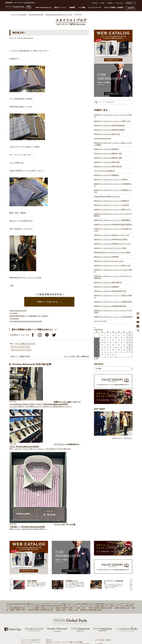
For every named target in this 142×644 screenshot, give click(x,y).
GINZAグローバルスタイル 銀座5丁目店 (107, 162)
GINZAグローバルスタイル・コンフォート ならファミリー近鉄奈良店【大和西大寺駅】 (70, 615)
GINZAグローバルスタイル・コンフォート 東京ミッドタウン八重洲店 (113, 144)
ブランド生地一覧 (26, 568)
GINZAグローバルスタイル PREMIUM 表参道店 (109, 130)
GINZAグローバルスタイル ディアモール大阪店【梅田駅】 (62, 605)
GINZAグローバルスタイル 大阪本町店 (106, 257)
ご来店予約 (131, 8)
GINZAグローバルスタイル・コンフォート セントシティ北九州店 (113, 311)
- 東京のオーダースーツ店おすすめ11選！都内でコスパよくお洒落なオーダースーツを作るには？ (108, 592)
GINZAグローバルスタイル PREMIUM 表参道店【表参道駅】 (63, 555)
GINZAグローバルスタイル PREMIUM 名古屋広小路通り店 (113, 224)
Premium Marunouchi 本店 (102, 138)
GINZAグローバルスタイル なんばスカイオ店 (109, 261)
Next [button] (131, 491)
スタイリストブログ (27, 551)
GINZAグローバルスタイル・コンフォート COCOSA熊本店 (113, 317)
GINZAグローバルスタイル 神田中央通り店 (108, 166)
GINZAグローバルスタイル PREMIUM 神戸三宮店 (110, 291)
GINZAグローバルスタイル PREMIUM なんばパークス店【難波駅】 (65, 601)
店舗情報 (72, 7)
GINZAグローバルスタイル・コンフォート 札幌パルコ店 (112, 121)
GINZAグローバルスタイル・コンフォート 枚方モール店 (112, 265)
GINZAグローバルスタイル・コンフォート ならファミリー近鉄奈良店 (113, 277)
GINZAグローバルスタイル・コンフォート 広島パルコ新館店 (113, 296)
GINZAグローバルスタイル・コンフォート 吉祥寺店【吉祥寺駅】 (64, 575)
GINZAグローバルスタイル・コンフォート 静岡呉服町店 (112, 220)
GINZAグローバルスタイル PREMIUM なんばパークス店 (112, 244)
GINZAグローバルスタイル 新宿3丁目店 (107, 134)
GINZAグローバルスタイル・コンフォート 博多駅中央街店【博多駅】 (65, 625)
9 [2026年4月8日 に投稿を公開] (108, 340)
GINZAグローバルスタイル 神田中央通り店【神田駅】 (61, 569)
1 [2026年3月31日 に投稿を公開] (102, 335)
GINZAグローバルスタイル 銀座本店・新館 (108, 158)
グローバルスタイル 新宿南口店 (104, 171)
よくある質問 (99, 550)
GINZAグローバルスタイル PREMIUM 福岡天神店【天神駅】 (63, 623)
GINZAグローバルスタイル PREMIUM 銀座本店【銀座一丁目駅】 (64, 553)
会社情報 (95, 3)
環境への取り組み (100, 566)
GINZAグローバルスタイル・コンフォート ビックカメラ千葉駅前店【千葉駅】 (68, 589)
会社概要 (97, 554)
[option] (33, 491)
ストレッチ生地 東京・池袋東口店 (76, 356)
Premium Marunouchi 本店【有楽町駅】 (57, 559)
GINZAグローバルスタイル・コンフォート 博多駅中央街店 (113, 302)
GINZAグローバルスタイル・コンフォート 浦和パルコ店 (112, 209)
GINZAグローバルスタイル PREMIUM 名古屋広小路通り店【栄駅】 (65, 593)
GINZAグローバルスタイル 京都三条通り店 (108, 282)
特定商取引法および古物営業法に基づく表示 (107, 564)
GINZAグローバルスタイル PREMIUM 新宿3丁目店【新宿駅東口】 (64, 557)
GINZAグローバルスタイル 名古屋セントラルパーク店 (111, 235)
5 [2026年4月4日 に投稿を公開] (124, 335)
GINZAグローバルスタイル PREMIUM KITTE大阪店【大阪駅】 (63, 599)
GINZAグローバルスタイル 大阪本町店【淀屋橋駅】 (60, 607)
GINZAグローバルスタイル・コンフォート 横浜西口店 (111, 201)
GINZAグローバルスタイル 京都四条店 (106, 287)
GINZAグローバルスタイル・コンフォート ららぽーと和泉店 (113, 271)
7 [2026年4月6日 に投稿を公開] (97, 340)
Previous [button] (11, 491)
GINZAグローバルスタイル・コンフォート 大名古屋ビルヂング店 (113, 230)
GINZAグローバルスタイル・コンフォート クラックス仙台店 (113, 116)
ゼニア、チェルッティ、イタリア (21, 350)
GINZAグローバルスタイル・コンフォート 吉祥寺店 (111, 179)
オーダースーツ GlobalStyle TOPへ (31, 547)
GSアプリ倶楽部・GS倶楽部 (114, 7)
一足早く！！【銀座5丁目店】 (20, 356)
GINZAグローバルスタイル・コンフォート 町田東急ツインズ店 (113, 191)
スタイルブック (25, 570)
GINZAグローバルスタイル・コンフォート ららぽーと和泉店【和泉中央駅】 (67, 613)
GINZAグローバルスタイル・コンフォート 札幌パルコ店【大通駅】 (65, 549)
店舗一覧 (48, 547)
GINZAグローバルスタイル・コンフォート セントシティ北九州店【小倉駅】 (67, 627)
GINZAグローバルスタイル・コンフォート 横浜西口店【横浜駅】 (64, 583)
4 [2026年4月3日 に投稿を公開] (119, 335)
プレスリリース (99, 558)
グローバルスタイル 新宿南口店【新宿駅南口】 (59, 571)
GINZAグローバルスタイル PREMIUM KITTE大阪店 (111, 239)
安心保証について (26, 560)
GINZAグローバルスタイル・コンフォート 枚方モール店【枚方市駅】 (65, 611)
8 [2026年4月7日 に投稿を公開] (102, 340)
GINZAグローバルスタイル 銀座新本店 (106, 149)
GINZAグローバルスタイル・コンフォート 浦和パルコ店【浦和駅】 (65, 587)
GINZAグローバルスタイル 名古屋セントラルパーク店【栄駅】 (63, 597)
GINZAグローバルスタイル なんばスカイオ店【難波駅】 (62, 609)
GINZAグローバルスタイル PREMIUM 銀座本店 (109, 125)
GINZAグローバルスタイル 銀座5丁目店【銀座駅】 (60, 567)
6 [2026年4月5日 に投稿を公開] (130, 335)
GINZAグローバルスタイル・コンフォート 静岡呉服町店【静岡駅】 (65, 591)
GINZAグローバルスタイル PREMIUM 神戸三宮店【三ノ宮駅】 (63, 619)
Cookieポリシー (99, 562)
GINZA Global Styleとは (43, 7)
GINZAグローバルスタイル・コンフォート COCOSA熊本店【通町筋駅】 (66, 629)
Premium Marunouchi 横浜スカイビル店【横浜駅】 (60, 581)
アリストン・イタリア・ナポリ (20, 347)
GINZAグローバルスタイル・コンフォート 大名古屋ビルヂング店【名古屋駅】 (68, 595)
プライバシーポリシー (101, 560)
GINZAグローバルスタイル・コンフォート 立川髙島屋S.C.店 (113, 185)
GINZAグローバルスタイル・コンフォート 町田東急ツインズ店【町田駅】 (66, 579)
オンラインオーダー (95, 7)
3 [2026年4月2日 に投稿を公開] (113, 335)
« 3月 (96, 358)
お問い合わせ (120, 3)
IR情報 (102, 3)
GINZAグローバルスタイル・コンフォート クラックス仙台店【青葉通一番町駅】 (68, 551)
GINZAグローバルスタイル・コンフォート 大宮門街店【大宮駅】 (64, 585)
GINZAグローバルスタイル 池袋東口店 (106, 175)
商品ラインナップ (60, 7)
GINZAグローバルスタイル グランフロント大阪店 (110, 248)
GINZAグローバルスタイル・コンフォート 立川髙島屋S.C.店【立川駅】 (66, 577)
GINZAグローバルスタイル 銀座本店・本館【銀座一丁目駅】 (63, 565)
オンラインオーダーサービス (29, 562)
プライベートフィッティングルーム (31, 549)
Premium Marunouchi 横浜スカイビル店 (107, 196)
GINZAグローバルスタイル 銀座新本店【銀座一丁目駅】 (62, 563)
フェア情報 (82, 7)
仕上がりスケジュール (27, 558)
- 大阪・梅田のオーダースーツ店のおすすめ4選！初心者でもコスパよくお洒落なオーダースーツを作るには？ (108, 598)
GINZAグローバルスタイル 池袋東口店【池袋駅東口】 (61, 573)
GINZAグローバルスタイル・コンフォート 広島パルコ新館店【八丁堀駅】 (66, 621)
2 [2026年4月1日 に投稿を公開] (108, 335)
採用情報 (110, 3)
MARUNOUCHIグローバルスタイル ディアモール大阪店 (112, 252)
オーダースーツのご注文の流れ (30, 556)
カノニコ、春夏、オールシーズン (25, 344)
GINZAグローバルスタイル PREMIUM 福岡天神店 (110, 306)
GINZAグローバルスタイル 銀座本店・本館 (108, 153)
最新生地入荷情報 (26, 566)
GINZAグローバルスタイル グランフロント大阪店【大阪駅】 (63, 603)
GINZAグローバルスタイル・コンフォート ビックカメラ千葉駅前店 (113, 215)
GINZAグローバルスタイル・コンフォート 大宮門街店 (111, 205)
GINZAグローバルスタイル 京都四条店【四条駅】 (60, 617)
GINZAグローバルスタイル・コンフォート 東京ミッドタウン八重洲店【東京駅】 (68, 561)
